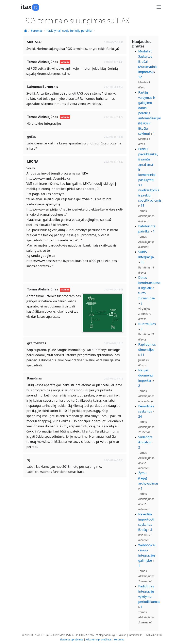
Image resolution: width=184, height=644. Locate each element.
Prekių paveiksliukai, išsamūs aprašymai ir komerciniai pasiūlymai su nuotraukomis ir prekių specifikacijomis (150, 175)
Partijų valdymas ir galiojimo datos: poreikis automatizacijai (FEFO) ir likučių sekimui (150, 113)
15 (142, 206)
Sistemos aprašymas (72, 640)
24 (140, 416)
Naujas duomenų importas (146, 375)
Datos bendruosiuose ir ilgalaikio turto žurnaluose (150, 288)
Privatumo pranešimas (99, 640)
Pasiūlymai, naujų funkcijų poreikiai (70, 31)
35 (142, 262)
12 (140, 77)
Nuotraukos (147, 324)
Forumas (37, 31)
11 (142, 355)
